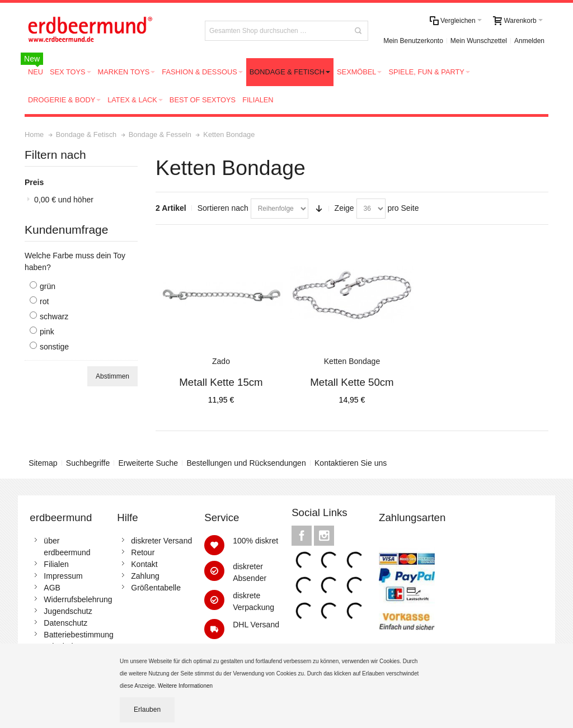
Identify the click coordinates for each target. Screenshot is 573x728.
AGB (52, 588)
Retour (143, 552)
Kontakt (144, 564)
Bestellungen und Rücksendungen (246, 463)
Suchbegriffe (88, 463)
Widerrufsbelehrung (78, 599)
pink (47, 332)
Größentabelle (156, 588)
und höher (64, 200)
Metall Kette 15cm (221, 382)
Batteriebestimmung (79, 635)
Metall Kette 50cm (352, 382)
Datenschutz (65, 623)
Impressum (63, 576)
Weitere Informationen (186, 686)
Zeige (344, 208)
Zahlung (145, 576)
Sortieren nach (223, 208)
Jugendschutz (68, 611)
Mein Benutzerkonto (413, 41)
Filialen (56, 564)
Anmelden (529, 41)
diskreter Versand (161, 541)
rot (44, 301)
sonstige (54, 347)
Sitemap (43, 463)
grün (48, 286)
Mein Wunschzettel (479, 41)
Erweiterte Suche (149, 463)
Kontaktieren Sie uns (351, 463)
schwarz (54, 316)
